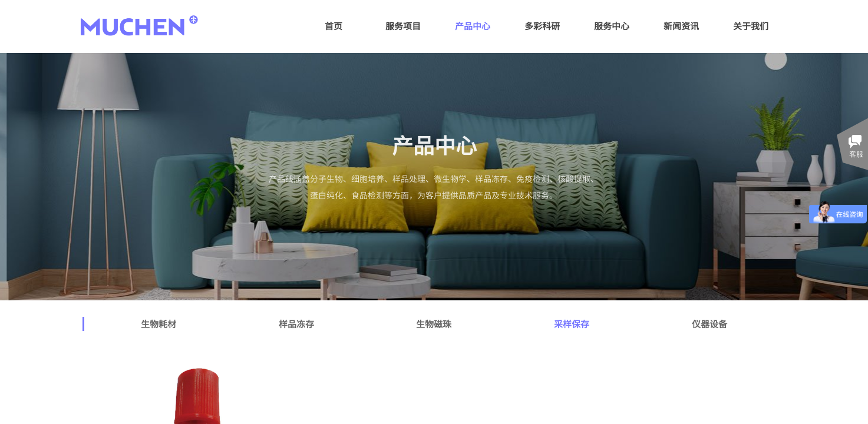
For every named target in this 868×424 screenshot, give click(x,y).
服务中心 (612, 26)
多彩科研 (542, 26)
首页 (334, 26)
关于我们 (751, 26)
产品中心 (473, 26)
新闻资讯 (681, 26)
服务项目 (403, 26)
